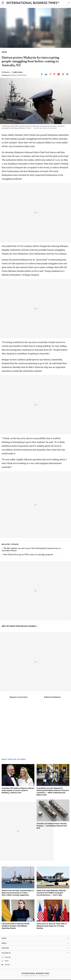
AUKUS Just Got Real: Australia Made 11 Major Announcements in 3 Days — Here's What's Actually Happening (18, 893)
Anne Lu (7, 72)
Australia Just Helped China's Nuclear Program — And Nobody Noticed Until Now (52, 826)
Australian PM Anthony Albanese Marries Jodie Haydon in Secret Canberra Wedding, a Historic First (18, 790)
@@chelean (18, 72)
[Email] (63, 74)
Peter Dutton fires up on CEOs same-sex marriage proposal (28, 555)
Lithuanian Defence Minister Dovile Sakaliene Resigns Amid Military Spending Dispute (16, 926)
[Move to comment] (67, 74)
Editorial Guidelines (52, 697)
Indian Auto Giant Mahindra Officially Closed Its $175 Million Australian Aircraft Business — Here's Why (51, 893)
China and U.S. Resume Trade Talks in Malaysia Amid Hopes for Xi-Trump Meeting (52, 926)
